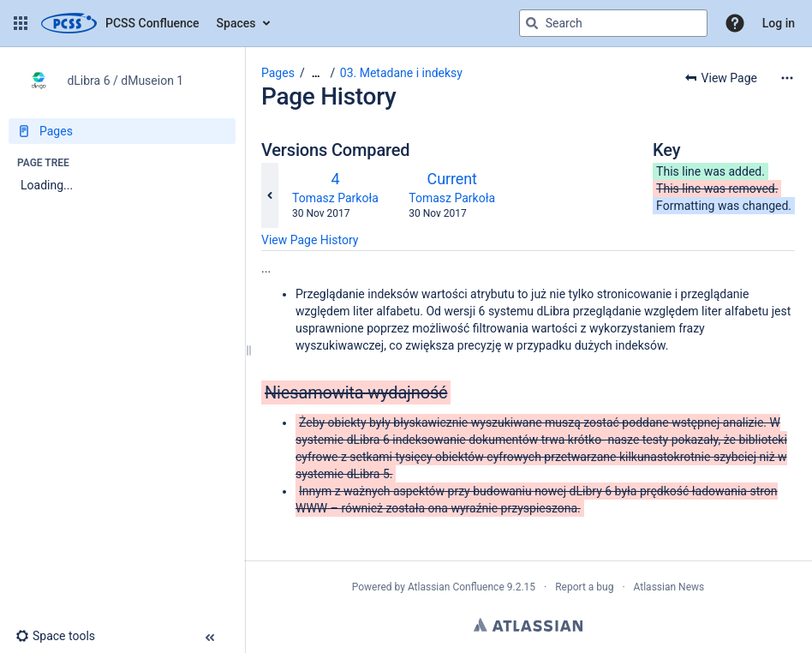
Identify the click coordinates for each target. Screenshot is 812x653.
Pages (278, 73)
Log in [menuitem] (779, 23)
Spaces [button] (236, 23)
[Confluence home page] (120, 23)
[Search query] (613, 23)
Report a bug (584, 587)
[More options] (787, 78)
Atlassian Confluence (456, 587)
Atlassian (528, 625)
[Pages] (122, 131)
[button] (21, 23)
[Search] (532, 23)
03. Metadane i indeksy (401, 73)
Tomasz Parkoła (335, 198)
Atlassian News (669, 587)
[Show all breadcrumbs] (316, 73)
